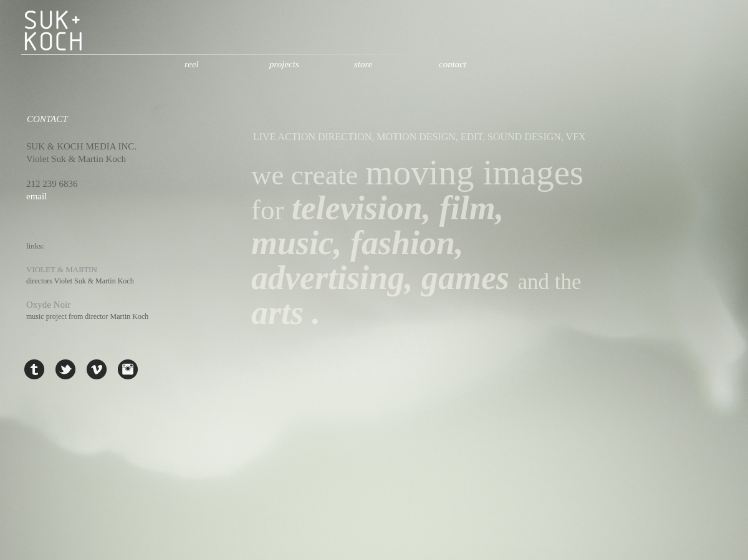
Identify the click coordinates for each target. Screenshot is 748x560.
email (36, 196)
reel (192, 64)
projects (284, 64)
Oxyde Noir (48, 305)
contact (453, 64)
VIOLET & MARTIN (62, 269)
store (363, 64)
